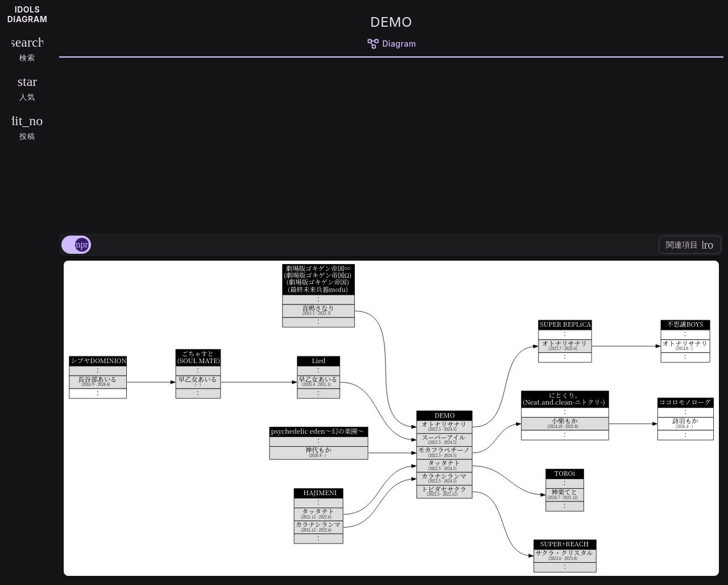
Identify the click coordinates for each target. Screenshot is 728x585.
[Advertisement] (391, 143)
